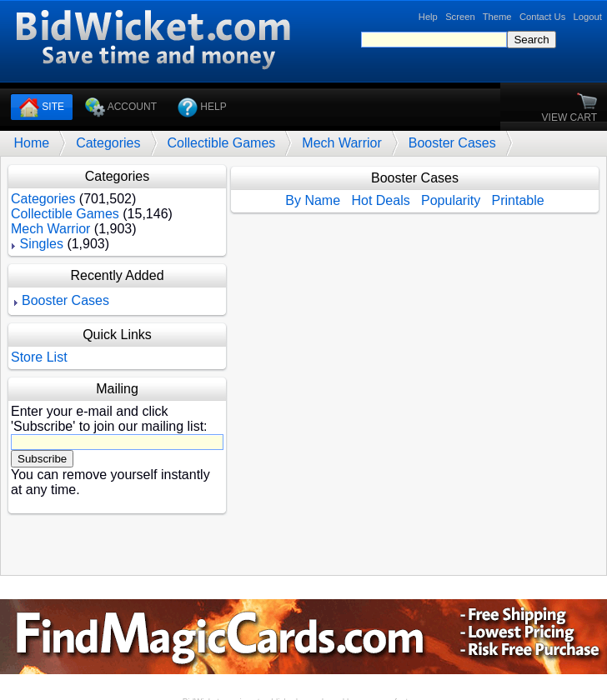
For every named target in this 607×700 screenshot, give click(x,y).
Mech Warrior (341, 143)
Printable (518, 200)
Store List (39, 357)
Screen (460, 17)
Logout (588, 17)
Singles (41, 244)
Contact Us (542, 17)
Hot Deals (380, 200)
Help (428, 17)
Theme (497, 17)
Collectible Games (222, 143)
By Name (313, 200)
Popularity (451, 200)
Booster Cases (452, 143)
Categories (108, 143)
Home (31, 143)
